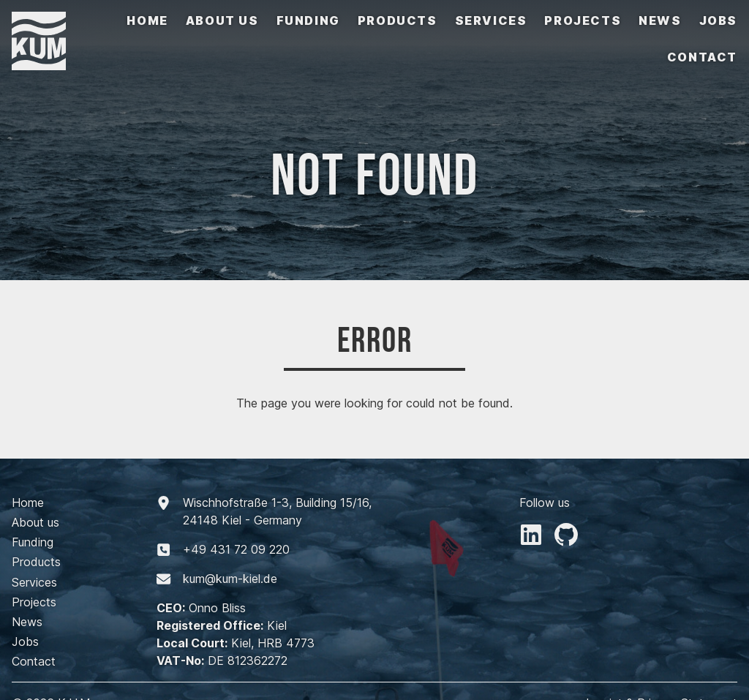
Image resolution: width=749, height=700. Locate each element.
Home (147, 20)
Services (491, 20)
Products (398, 20)
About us (222, 20)
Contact (702, 57)
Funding (308, 20)
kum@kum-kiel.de (230, 579)
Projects (583, 20)
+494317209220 (236, 549)
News (660, 20)
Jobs (718, 20)
